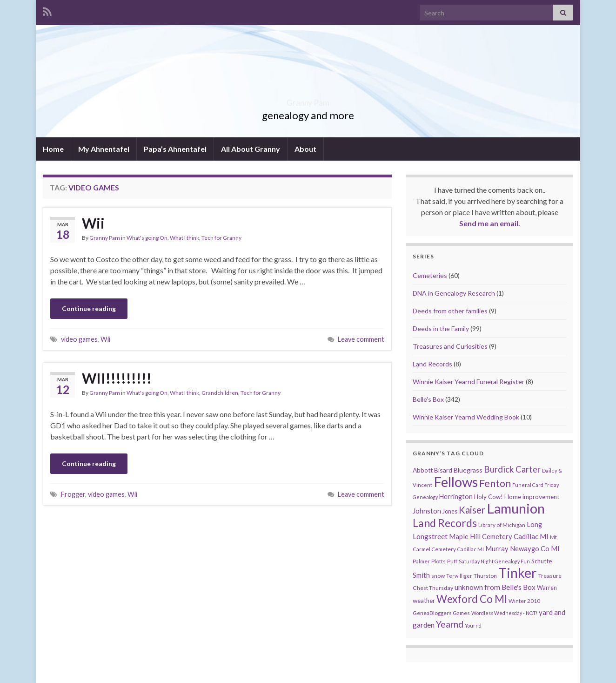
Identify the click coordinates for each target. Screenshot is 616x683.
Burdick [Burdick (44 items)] (499, 469)
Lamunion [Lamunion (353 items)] (516, 508)
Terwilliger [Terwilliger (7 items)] (459, 576)
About (305, 149)
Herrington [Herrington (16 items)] (456, 497)
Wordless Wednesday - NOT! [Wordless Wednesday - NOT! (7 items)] (504, 613)
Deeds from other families (450, 311)
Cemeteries (430, 275)
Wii (93, 223)
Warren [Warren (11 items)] (547, 588)
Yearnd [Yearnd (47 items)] (450, 624)
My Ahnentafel (104, 149)
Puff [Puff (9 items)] (452, 561)
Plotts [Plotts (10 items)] (439, 561)
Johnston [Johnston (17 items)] (427, 511)
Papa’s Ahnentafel (175, 149)
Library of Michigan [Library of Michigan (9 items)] (502, 525)
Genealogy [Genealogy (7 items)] (425, 497)
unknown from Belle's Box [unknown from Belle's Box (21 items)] (495, 587)
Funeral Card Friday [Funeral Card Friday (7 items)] (536, 485)
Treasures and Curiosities (450, 346)
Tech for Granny (221, 238)
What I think (184, 238)
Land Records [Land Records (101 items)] (445, 523)
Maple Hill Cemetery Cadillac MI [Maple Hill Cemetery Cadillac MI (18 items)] (499, 536)
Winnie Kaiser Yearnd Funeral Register (469, 382)
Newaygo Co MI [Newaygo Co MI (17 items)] (535, 549)
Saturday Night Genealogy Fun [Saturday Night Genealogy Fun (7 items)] (494, 561)
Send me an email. (490, 223)
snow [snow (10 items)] (438, 576)
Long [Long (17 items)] (534, 524)
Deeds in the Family (441, 328)
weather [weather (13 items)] (424, 601)
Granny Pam (308, 100)
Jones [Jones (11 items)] (450, 511)
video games (79, 339)
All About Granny (251, 149)
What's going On (147, 238)
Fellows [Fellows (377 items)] (456, 482)
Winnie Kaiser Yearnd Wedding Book (466, 417)
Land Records (432, 364)
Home (53, 149)
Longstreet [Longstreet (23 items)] (430, 536)
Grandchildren (220, 393)
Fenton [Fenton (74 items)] (495, 483)
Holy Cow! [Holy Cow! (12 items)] (489, 497)
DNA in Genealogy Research (454, 293)
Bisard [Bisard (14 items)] (443, 470)
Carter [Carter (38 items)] (528, 469)
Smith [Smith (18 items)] (421, 575)
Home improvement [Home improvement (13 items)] (532, 497)
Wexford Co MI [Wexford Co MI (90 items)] (472, 599)
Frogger (73, 494)
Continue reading (89, 308)
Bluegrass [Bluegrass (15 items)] (468, 470)
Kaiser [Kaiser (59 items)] (472, 510)
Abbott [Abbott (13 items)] (423, 470)
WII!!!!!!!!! (117, 378)
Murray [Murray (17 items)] (497, 549)
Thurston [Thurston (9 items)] (485, 576)
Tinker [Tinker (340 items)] (518, 573)
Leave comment (361, 339)
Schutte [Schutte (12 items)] (542, 561)
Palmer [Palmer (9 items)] (421, 561)
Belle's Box (428, 399)
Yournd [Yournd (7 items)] (473, 626)
